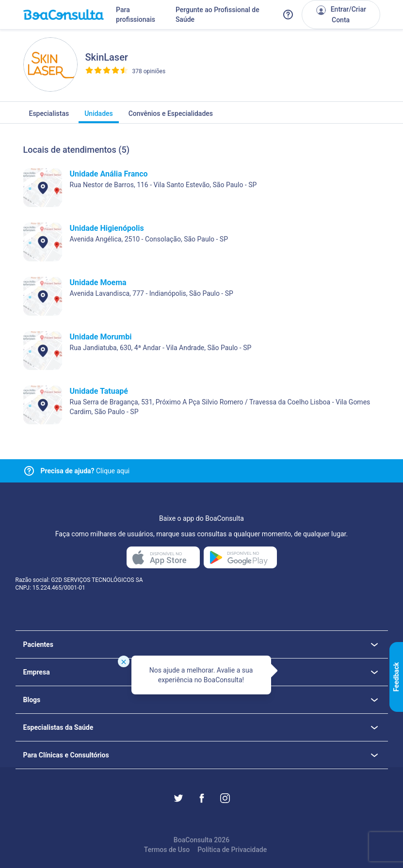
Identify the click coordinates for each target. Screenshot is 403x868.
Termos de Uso (167, 850)
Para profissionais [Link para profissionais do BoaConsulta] (136, 15)
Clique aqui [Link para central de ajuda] (85, 471)
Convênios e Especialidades (171, 116)
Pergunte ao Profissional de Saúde (218, 15)
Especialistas (49, 116)
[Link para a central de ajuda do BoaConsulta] (288, 15)
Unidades (99, 116)
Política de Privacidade (232, 850)
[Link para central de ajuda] (29, 471)
